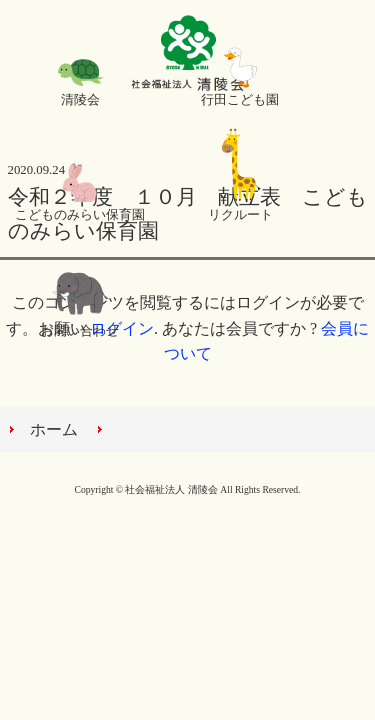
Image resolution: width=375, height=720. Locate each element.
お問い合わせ (80, 331)
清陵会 (80, 100)
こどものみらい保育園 (80, 215)
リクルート (240, 215)
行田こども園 (240, 100)
